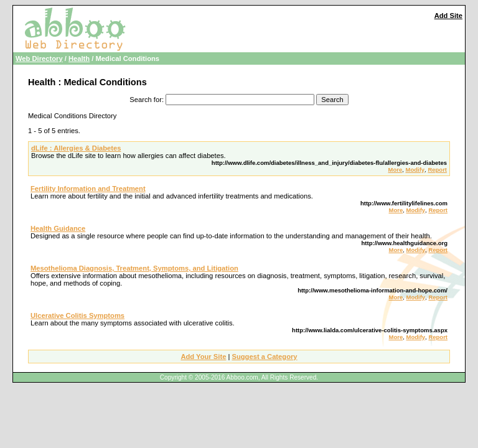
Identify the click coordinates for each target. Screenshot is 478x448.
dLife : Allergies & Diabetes (76, 148)
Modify (415, 170)
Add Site (448, 16)
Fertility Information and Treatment (88, 189)
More (396, 170)
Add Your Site (203, 357)
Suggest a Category (264, 357)
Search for (146, 100)
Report (437, 170)
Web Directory (39, 58)
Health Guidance (58, 228)
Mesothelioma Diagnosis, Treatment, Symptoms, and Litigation (134, 268)
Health (79, 58)
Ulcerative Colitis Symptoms (77, 315)
